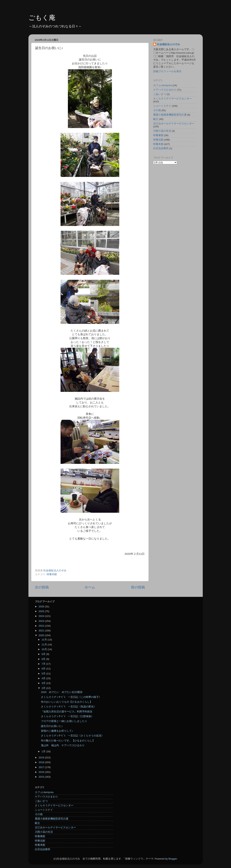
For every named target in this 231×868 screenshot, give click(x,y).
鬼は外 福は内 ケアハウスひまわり (63, 745)
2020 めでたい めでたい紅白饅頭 (62, 692)
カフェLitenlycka (163, 85)
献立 (156, 119)
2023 (42, 621)
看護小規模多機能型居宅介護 (170, 115)
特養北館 (158, 140)
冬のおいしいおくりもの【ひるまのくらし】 (67, 702)
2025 (42, 611)
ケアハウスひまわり (165, 90)
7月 (44, 664)
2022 (42, 626)
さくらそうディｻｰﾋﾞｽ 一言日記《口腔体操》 (67, 716)
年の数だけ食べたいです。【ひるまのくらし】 (68, 741)
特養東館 (158, 135)
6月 (44, 669)
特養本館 (52, 574)
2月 (44, 688)
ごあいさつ (160, 94)
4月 (44, 678)
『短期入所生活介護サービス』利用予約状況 (67, 712)
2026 (42, 606)
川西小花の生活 (162, 131)
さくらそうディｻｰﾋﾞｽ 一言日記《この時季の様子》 (71, 697)
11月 (45, 645)
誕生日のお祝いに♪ (52, 726)
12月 (45, 640)
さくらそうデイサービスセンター (172, 99)
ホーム (90, 587)
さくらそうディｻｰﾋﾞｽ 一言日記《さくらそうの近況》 (72, 736)
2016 (42, 772)
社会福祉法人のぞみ (168, 44)
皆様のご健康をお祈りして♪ (57, 731)
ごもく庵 (42, 18)
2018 (42, 762)
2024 (42, 616)
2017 (42, 767)
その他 (157, 110)
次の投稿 (42, 587)
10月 (45, 649)
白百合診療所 (161, 148)
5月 (44, 674)
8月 (44, 659)
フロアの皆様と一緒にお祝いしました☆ (64, 721)
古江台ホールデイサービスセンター (174, 124)
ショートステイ (162, 106)
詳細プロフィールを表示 (167, 71)
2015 (42, 777)
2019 (42, 758)
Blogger (173, 859)
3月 (44, 683)
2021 (42, 631)
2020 (42, 635)
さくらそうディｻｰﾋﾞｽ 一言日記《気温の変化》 (69, 707)
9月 (44, 654)
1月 (44, 751)
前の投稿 (138, 587)
